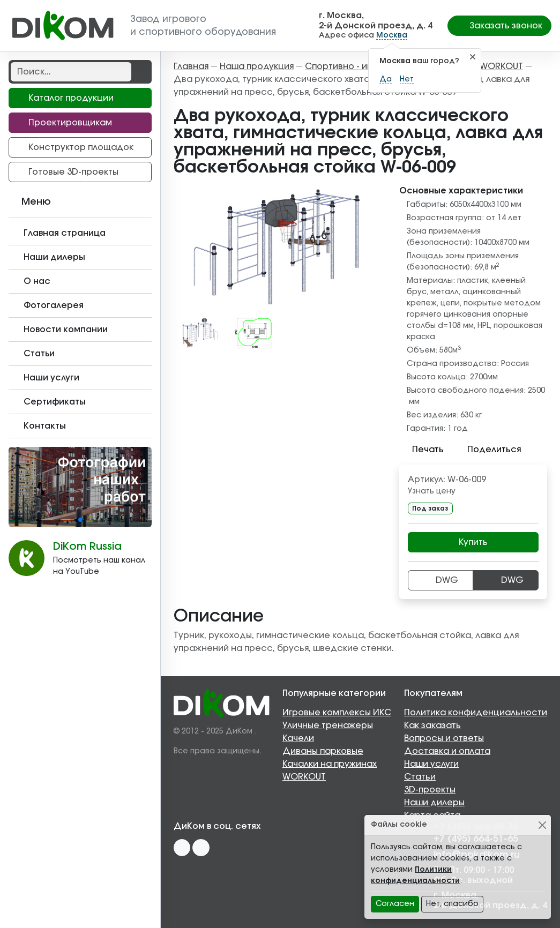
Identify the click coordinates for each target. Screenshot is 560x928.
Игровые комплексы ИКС (337, 713)
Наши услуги (431, 764)
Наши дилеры (434, 803)
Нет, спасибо (452, 904)
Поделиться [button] (488, 450)
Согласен (395, 904)
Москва (392, 35)
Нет (407, 79)
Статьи (420, 777)
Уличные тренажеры (328, 725)
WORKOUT (304, 777)
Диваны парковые (323, 751)
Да (386, 79)
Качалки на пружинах (330, 764)
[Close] (542, 825)
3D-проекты (430, 790)
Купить (473, 542)
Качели (298, 738)
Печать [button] (421, 450)
